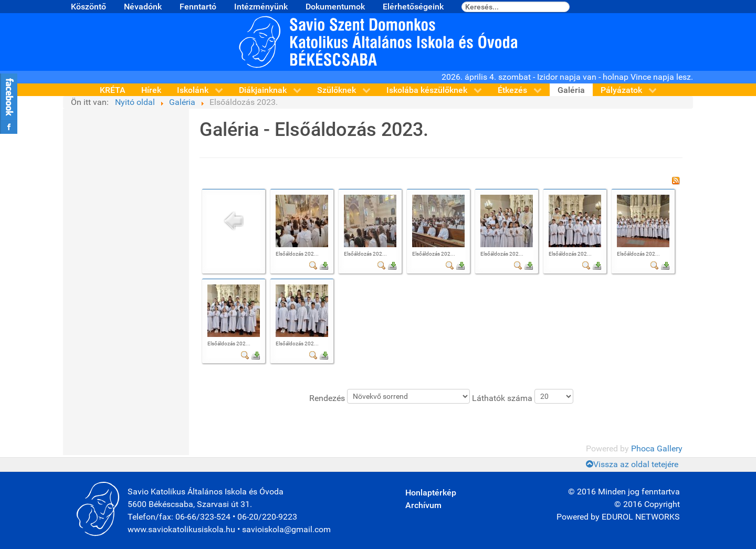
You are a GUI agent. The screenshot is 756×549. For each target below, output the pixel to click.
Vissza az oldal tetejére (632, 464)
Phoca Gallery (657, 448)
